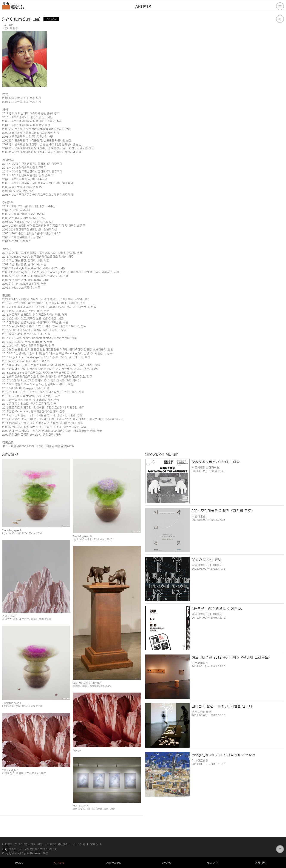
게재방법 (260, 863)
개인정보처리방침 (57, 844)
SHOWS (166, 863)
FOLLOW (51, 19)
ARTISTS (59, 863)
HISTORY (212, 863)
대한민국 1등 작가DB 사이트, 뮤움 (22, 844)
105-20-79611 (47, 849)
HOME (19, 863)
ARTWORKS (114, 863)
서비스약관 (79, 844)
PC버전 (94, 844)
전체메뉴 (280, 6)
